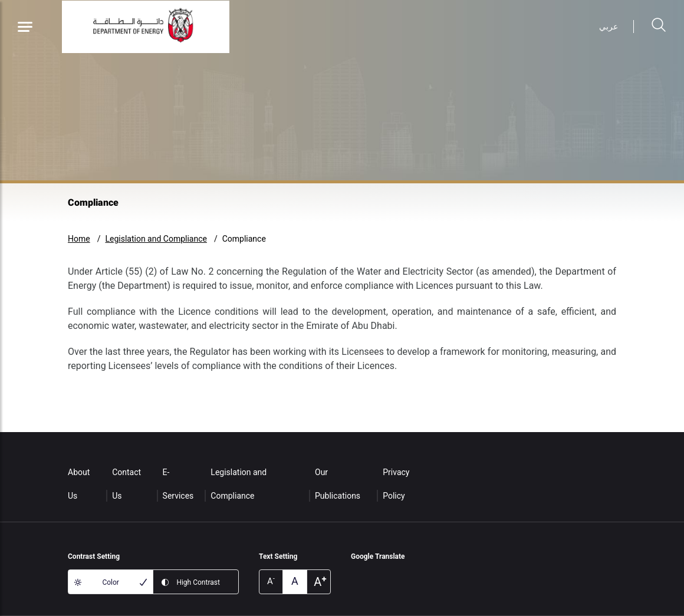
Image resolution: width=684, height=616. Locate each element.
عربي (609, 27)
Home (79, 239)
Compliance (244, 239)
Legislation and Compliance (156, 239)
